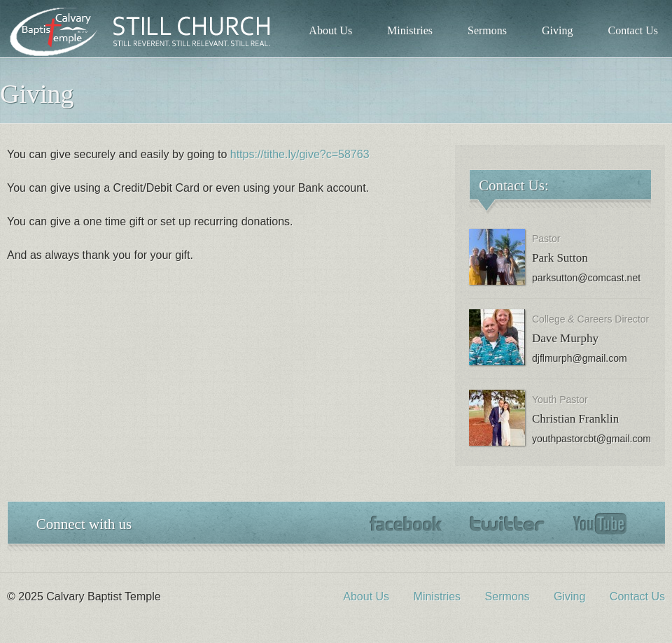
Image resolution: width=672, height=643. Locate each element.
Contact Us (633, 30)
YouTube (600, 524)
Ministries (410, 30)
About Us (330, 30)
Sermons (487, 30)
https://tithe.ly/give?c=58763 (300, 154)
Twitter (507, 524)
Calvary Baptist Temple (147, 31)
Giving (557, 30)
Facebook (406, 524)
